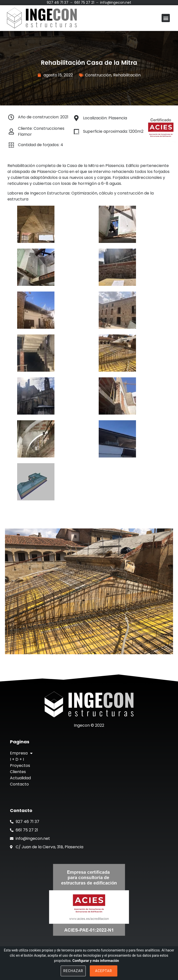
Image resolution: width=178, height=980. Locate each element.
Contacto (19, 784)
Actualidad (20, 778)
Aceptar (104, 971)
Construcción (98, 75)
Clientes (18, 772)
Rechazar (73, 971)
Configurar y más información (96, 961)
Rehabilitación (127, 75)
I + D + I (17, 759)
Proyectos (20, 766)
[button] (166, 18)
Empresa (21, 753)
